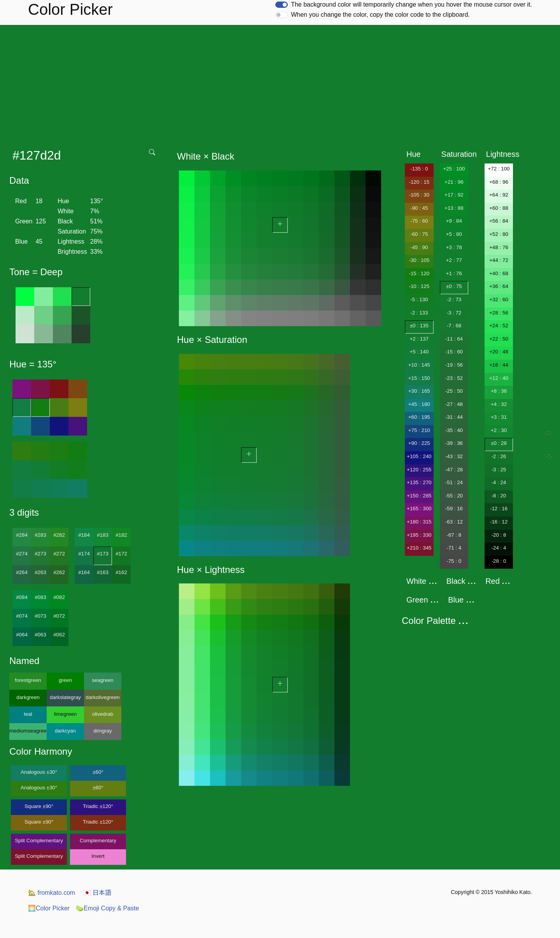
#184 (84, 535)
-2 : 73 (454, 299)
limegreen (66, 714)
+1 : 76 (454, 273)
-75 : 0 (454, 561)
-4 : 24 (499, 482)
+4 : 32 (499, 404)
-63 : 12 (454, 522)
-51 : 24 (454, 482)
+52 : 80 (499, 234)
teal (28, 714)
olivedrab (103, 714)
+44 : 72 (499, 260)
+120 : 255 (419, 470)
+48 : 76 (499, 247)
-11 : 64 (454, 339)
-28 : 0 (499, 561)
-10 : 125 (419, 286)
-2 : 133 (419, 313)
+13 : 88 (454, 208)
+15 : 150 (419, 378)
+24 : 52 (499, 326)
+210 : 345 (419, 548)
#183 (103, 535)
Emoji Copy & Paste (107, 908)
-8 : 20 (499, 496)
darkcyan (65, 731)
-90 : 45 (419, 208)
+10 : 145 (419, 365)
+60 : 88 (499, 208)
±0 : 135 (419, 326)
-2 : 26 (499, 456)
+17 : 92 (454, 195)
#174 (84, 554)
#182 (121, 535)
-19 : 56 (454, 365)
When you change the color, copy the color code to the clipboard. (380, 15)
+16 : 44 (499, 365)
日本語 (97, 893)
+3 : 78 (454, 247)
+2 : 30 (499, 430)
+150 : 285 (419, 496)
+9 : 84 (454, 221)
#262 (59, 572)
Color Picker (49, 908)
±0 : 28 (499, 443)
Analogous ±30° (39, 772)
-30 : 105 (419, 260)
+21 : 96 (454, 182)
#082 (59, 597)
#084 (22, 597)
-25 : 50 (454, 391)
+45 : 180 (419, 404)
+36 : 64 (499, 286)
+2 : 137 (419, 339)
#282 (59, 535)
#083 (40, 597)
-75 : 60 (419, 221)
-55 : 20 (454, 496)
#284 (22, 535)
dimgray (102, 731)
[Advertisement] (280, 83)
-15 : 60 (454, 352)
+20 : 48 (499, 352)
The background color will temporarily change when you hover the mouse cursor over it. (411, 4)
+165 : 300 (419, 509)
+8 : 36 (499, 391)
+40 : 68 (499, 273)
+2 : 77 (454, 260)
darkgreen (28, 697)
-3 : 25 (499, 470)
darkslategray (65, 697)
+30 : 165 (419, 391)
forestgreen (28, 680)
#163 (103, 572)
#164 (84, 572)
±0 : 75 (454, 286)
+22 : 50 (499, 339)
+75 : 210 (419, 430)
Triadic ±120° (98, 806)
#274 (22, 554)
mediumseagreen (28, 731)
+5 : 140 (419, 352)
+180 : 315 (419, 522)
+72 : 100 (499, 169)
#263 (40, 572)
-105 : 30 (419, 195)
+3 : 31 (499, 417)
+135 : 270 (419, 482)
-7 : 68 (454, 326)
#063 (40, 635)
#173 (103, 554)
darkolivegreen (102, 697)
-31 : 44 (454, 417)
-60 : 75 (419, 234)
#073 (40, 616)
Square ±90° (39, 806)
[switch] (282, 5)
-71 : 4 (454, 548)
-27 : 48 (454, 404)
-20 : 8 (499, 535)
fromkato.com (52, 893)
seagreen (103, 680)
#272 (59, 554)
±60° (98, 772)
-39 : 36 (454, 443)
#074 (22, 616)
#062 (59, 635)
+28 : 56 (499, 313)
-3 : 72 (454, 313)
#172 (121, 554)
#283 (40, 535)
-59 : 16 (454, 509)
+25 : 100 (454, 169)
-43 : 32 (454, 456)
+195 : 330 (419, 535)
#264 (22, 572)
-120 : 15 (419, 182)
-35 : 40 (454, 430)
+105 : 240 (419, 456)
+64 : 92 (499, 195)
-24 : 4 (499, 548)
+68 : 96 (499, 182)
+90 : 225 (419, 443)
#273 (40, 554)
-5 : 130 (419, 299)
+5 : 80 (454, 234)
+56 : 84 (499, 221)
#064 (22, 635)
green (65, 680)
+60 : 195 (419, 417)
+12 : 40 (499, 378)
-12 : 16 (499, 509)
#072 (59, 616)
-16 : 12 (499, 522)
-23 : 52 (454, 378)
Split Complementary (39, 841)
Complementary (98, 841)
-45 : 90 (419, 247)
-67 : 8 (454, 535)
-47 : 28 (454, 470)
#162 (121, 572)
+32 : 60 (499, 299)
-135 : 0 (419, 169)
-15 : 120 (419, 273)
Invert (98, 856)
